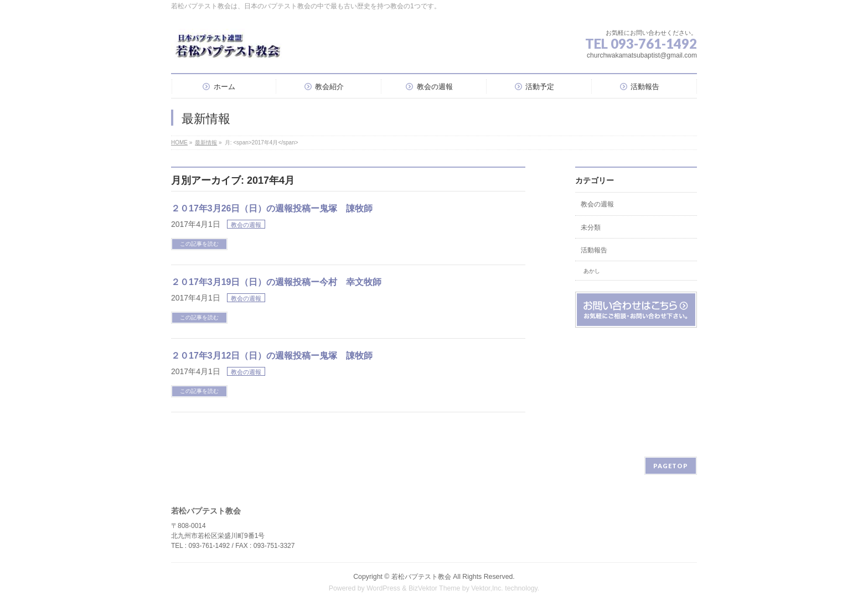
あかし (592, 271)
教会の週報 (246, 225)
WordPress (383, 588)
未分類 (591, 227)
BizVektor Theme (435, 588)
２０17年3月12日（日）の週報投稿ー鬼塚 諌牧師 (272, 356)
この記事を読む (199, 244)
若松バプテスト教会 (421, 577)
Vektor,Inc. (487, 588)
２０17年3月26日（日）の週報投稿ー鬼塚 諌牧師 (272, 208)
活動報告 (594, 250)
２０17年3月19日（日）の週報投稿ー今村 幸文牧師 (277, 282)
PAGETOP (671, 466)
